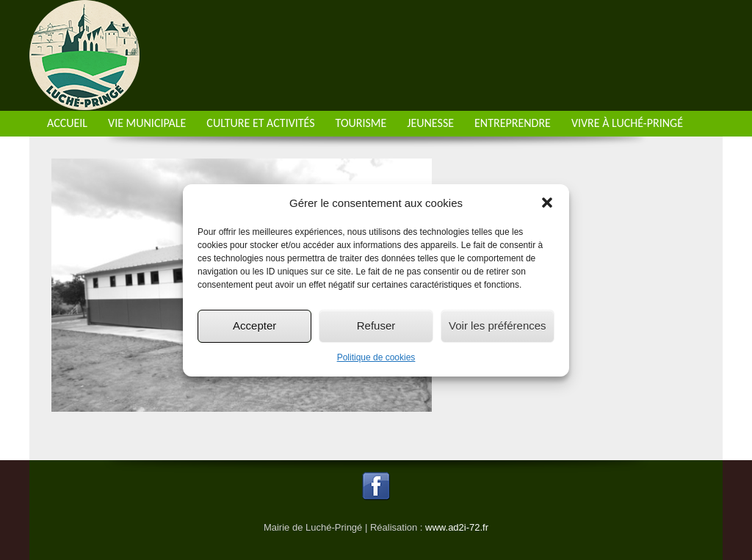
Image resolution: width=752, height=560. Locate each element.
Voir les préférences (498, 326)
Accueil (67, 123)
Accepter (254, 326)
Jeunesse (430, 123)
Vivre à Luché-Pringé (627, 123)
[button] (547, 203)
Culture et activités (260, 123)
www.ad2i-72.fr (457, 527)
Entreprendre (513, 123)
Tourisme (361, 123)
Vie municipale (147, 123)
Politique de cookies (376, 357)
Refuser (376, 326)
